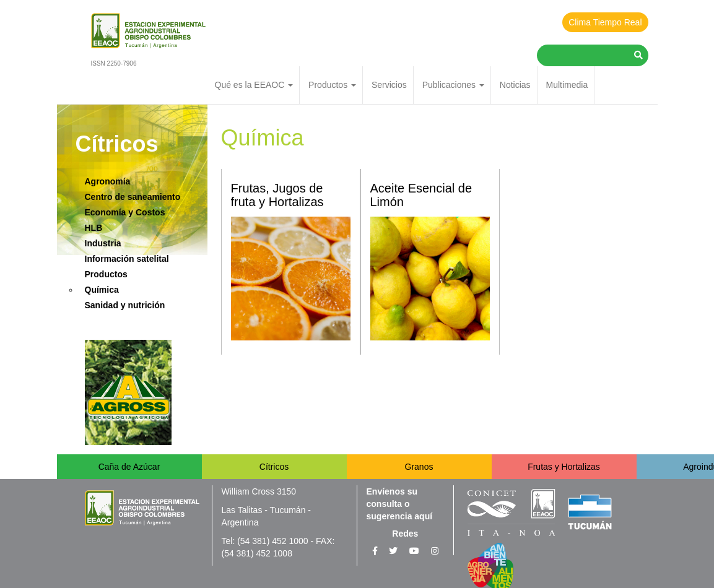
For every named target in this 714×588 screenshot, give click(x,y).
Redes (405, 534)
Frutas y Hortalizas (564, 467)
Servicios (389, 85)
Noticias (515, 85)
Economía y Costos (125, 212)
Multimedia (567, 85)
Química (102, 290)
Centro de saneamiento (133, 197)
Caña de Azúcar (129, 467)
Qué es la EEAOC (254, 85)
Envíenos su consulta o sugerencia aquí (400, 504)
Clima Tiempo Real (605, 22)
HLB (94, 228)
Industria (103, 243)
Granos (419, 467)
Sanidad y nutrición (125, 305)
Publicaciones (453, 85)
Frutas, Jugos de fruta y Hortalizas (277, 195)
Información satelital (127, 259)
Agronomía (108, 181)
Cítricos (274, 467)
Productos (332, 85)
